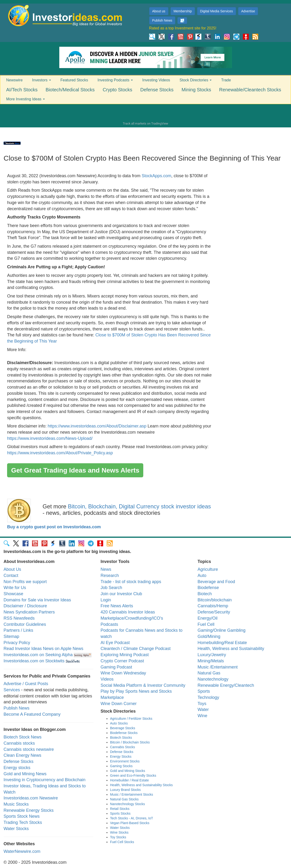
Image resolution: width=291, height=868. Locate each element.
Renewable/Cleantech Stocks (250, 90)
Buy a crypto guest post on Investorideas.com (54, 527)
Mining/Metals (211, 661)
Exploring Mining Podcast (125, 655)
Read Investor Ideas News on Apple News (43, 649)
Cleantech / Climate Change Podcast (136, 649)
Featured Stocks (74, 80)
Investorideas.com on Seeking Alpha (38, 655)
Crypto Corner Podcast (122, 661)
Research (110, 576)
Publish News (162, 20)
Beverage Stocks (123, 728)
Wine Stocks (119, 832)
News (106, 569)
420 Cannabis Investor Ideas (128, 612)
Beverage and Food (216, 582)
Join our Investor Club (121, 594)
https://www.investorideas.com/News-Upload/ (50, 438)
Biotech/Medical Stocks (70, 90)
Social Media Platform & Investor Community (143, 685)
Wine (202, 716)
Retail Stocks (120, 809)
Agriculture (208, 569)
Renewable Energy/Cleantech (226, 685)
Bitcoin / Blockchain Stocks (130, 742)
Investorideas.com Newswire (31, 798)
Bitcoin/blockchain (215, 600)
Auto (202, 576)
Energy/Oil (208, 618)
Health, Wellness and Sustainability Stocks (141, 785)
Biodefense (208, 588)
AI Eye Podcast (115, 643)
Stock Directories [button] (196, 80)
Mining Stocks (196, 90)
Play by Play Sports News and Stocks (136, 691)
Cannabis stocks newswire (29, 749)
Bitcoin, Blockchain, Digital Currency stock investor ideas (139, 506)
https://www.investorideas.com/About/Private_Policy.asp (60, 453)
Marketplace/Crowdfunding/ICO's (132, 618)
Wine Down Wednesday (123, 673)
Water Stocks (16, 829)
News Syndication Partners (29, 612)
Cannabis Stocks (122, 747)
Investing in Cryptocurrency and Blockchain (44, 780)
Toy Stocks (118, 837)
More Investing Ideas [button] (25, 99)
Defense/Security (214, 612)
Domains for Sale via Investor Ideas (37, 600)
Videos (107, 679)
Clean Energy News (22, 755)
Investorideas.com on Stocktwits (34, 661)
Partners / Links (18, 630)
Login (106, 600)
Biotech (205, 594)
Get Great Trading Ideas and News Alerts (75, 470)
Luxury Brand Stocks (125, 790)
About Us (12, 569)
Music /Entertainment (218, 667)
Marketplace (112, 697)
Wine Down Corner (119, 704)
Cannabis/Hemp (213, 606)
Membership (183, 11)
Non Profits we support (25, 582)
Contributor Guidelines (25, 624)
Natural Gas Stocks (124, 799)
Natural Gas (209, 673)
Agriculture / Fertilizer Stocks (131, 719)
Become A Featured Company (32, 714)
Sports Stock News (22, 816)
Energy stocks (17, 768)
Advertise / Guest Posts (26, 684)
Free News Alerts (117, 606)
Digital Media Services (217, 11)
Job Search (111, 588)
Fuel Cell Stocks (122, 842)
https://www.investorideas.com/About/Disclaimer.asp (97, 426)
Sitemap (11, 636)
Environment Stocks (125, 761)
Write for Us (15, 588)
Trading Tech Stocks (23, 822)
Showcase (13, 594)
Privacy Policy (17, 643)
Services (12, 690)
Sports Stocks (120, 813)
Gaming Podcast (116, 667)
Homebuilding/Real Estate (222, 643)
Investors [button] (41, 80)
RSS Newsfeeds (19, 618)
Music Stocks (16, 804)
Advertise (248, 11)
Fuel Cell (206, 624)
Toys (202, 704)
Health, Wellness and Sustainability (231, 649)
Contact (11, 576)
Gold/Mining (209, 636)
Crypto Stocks (117, 90)
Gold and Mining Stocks (128, 771)
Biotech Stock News (23, 737)
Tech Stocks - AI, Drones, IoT (132, 818)
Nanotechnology (213, 679)
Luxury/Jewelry (212, 655)
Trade (226, 80)
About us (159, 11)
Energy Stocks (121, 757)
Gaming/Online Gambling (222, 630)
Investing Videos (156, 80)
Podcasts (109, 624)
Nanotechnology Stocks (127, 804)
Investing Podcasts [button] (115, 80)
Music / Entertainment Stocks (132, 794)
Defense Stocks (157, 90)
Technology (208, 697)
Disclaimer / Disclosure (25, 606)
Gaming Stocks (121, 766)
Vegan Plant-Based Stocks (130, 823)
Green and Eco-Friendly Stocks (133, 775)
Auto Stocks (119, 723)
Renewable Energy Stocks (29, 810)
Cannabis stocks (19, 743)
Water (203, 710)
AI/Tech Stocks (22, 90)
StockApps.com (156, 176)
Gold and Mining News (25, 774)
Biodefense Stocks (124, 733)
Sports (204, 691)
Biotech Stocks (121, 738)
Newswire (14, 80)
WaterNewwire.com (22, 851)
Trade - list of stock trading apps (131, 582)
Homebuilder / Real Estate (129, 780)
